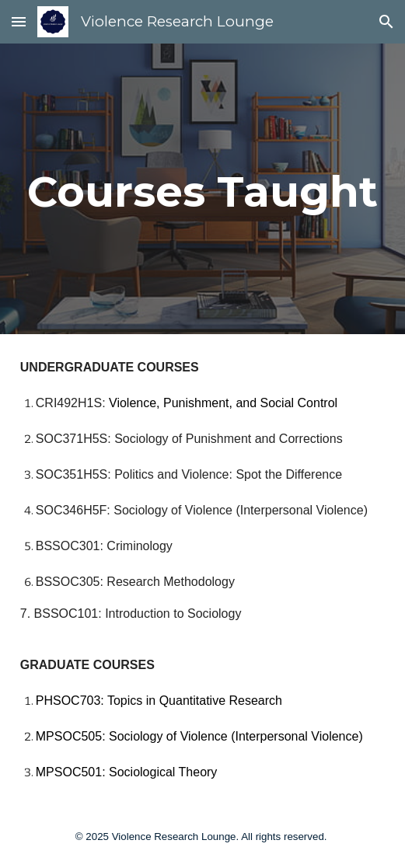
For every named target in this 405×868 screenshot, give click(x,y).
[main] (202, 188)
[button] (19, 21)
